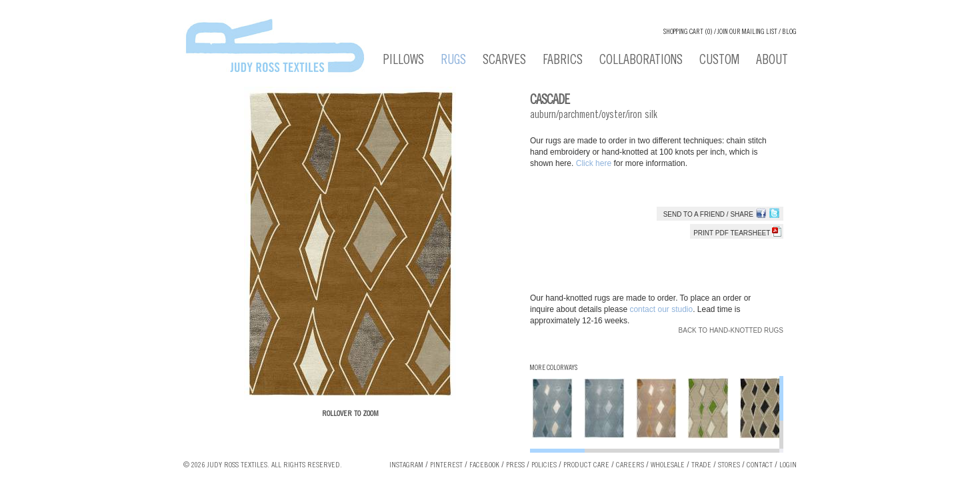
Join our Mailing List (747, 32)
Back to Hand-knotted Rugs (731, 330)
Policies (544, 465)
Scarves (504, 61)
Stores (729, 465)
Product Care (586, 465)
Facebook (484, 465)
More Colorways (554, 368)
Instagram (406, 465)
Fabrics (563, 61)
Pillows (404, 61)
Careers (630, 465)
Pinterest (446, 465)
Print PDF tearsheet (737, 233)
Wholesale (668, 465)
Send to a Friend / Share (708, 214)
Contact (760, 465)
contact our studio (661, 309)
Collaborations (641, 61)
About (772, 61)
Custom (719, 61)
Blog (789, 32)
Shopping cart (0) (688, 32)
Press (515, 465)
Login (788, 465)
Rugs (453, 61)
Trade (701, 465)
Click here (595, 163)
